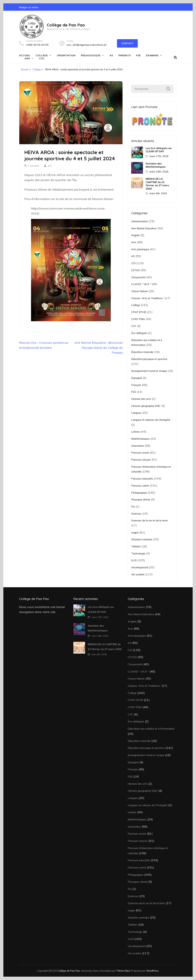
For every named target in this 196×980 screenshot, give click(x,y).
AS (111, 55)
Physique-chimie (141, 500)
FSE (138, 55)
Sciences (136, 514)
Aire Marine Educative (144, 228)
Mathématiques (140, 439)
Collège (42, 55)
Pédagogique (91, 55)
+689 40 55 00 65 (37, 45)
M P (50, 166)
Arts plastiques (140, 249)
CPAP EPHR (139, 312)
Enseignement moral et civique (149, 371)
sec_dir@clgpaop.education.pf (87, 45)
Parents (125, 55)
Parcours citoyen (141, 460)
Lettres (136, 432)
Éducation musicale (142, 352)
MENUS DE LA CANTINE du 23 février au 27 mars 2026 (157, 184)
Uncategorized (140, 567)
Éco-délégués (139, 333)
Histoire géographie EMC (146, 406)
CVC (42, 58)
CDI (133, 263)
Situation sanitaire (142, 539)
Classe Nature (140, 291)
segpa (135, 533)
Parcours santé (140, 486)
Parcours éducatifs (142, 479)
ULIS (134, 560)
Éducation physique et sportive (149, 359)
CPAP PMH (138, 319)
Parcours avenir (140, 453)
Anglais (136, 235)
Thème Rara (123, 971)
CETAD (136, 270)
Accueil (25, 55)
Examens (152, 55)
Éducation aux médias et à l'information (151, 729)
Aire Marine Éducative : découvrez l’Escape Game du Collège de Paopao (99, 348)
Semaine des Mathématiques (156, 165)
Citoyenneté (138, 277)
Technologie (138, 553)
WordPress (152, 971)
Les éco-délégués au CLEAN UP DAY (159, 150)
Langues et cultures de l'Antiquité (151, 420)
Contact (127, 43)
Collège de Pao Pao (66, 25)
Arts (134, 242)
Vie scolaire (138, 574)
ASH (27, 58)
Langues (136, 413)
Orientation (66, 55)
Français (136, 385)
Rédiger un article (29, 7)
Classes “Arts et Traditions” (148, 298)
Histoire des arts (141, 399)
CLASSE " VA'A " (141, 284)
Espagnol (137, 378)
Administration (140, 221)
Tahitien (136, 546)
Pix (133, 507)
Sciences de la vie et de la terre (150, 520)
